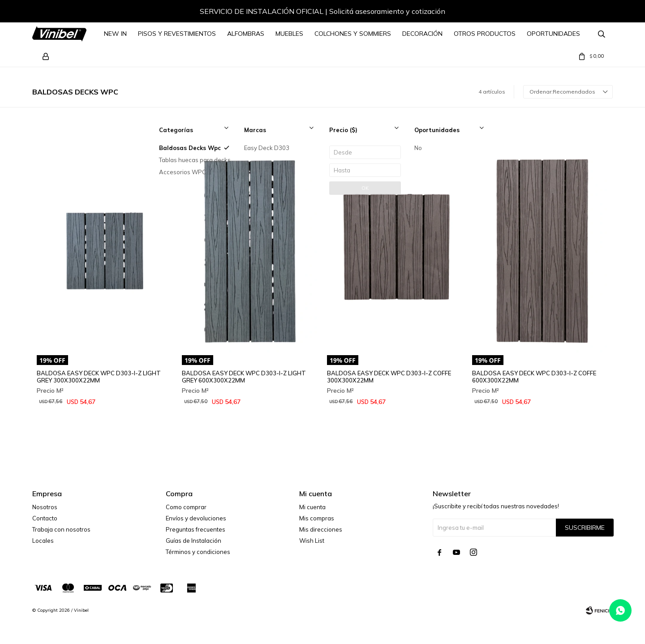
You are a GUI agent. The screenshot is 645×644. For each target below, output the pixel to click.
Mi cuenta (312, 507)
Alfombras (246, 34)
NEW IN (115, 34)
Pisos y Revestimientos (177, 34)
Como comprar (186, 507)
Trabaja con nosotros (61, 529)
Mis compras (317, 518)
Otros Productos (485, 34)
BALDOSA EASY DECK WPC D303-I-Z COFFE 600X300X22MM (534, 377)
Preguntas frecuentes (196, 529)
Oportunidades (553, 34)
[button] (597, 13)
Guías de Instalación (193, 541)
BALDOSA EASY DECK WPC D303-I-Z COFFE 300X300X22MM (389, 377)
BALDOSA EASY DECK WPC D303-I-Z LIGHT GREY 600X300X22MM (244, 377)
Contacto (45, 518)
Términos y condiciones (198, 552)
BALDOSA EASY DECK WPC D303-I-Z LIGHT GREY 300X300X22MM (99, 377)
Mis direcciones (321, 529)
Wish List (312, 541)
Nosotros (45, 507)
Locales (43, 541)
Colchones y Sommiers (353, 34)
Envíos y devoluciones (196, 518)
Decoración (422, 34)
